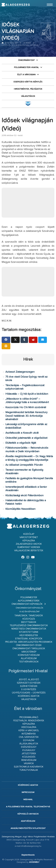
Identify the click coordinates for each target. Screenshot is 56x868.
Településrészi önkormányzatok (29, 625)
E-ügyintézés (29, 689)
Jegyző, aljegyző (29, 680)
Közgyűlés (29, 619)
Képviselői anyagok (28, 814)
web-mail (28, 800)
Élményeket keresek (29, 547)
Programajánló (29, 717)
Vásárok (29, 763)
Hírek (27, 43)
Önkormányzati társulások (29, 649)
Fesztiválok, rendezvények (29, 721)
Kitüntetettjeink (29, 632)
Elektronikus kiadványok (29, 767)
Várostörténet (29, 537)
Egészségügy (29, 747)
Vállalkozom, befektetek (29, 551)
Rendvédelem (29, 760)
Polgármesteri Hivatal (26, 67)
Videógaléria (29, 727)
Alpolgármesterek (29, 601)
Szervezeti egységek (29, 683)
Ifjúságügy (29, 750)
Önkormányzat (26, 60)
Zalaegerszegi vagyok (29, 544)
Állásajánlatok (29, 744)
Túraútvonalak (29, 770)
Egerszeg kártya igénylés (28, 82)
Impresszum (28, 792)
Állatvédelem (29, 658)
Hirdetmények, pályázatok (28, 89)
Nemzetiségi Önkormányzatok (29, 629)
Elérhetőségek (29, 686)
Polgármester (29, 597)
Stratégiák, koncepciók (29, 639)
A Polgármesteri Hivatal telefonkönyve (28, 807)
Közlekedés (29, 757)
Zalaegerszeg (16, 5)
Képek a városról (29, 731)
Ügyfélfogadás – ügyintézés (29, 693)
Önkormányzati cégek (29, 645)
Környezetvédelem (29, 655)
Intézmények (29, 734)
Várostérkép (29, 652)
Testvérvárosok (29, 662)
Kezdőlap (10, 43)
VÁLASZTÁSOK (28, 96)
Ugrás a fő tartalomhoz (47, 1)
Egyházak (29, 740)
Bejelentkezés (28, 855)
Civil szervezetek (29, 737)
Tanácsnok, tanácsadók (29, 616)
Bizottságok (29, 622)
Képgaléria (29, 541)
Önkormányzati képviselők (27, 604)
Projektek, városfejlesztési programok (29, 642)
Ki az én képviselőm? (30, 612)
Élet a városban (26, 75)
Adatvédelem (28, 821)
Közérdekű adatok (29, 696)
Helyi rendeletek (29, 635)
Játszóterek (29, 754)
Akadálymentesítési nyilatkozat (28, 828)
